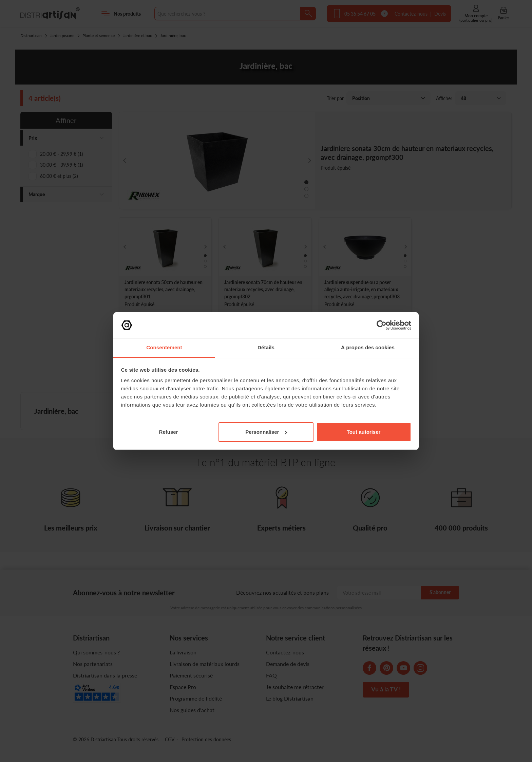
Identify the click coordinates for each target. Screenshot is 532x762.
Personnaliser (266, 432)
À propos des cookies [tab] (368, 347)
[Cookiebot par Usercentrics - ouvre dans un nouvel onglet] (382, 325)
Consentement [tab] (164, 347)
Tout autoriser (364, 432)
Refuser (169, 432)
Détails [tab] (266, 347)
